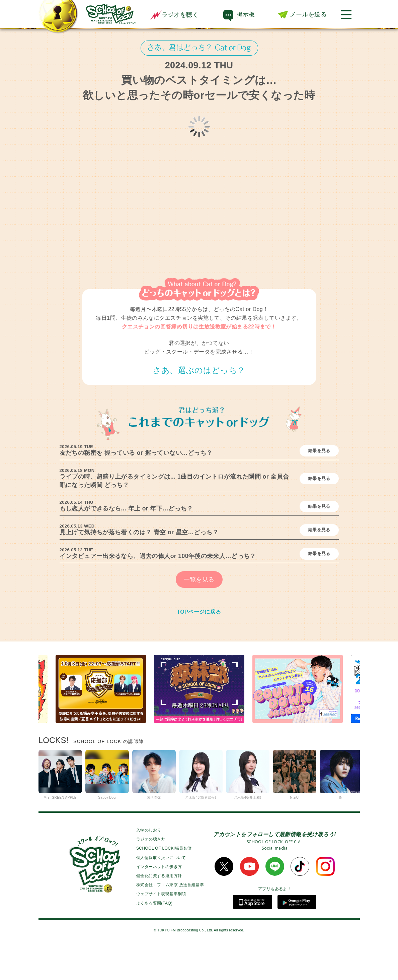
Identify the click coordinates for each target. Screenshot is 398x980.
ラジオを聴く (174, 15)
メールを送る (308, 14)
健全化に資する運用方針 (159, 908)
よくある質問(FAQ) (154, 936)
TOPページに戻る (199, 644)
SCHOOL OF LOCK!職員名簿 (164, 881)
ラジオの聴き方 (151, 872)
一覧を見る (199, 612)
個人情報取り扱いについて (161, 890)
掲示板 (246, 14)
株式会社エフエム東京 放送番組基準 (170, 917)
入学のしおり (149, 863)
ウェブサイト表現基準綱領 (161, 926)
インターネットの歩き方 (159, 899)
